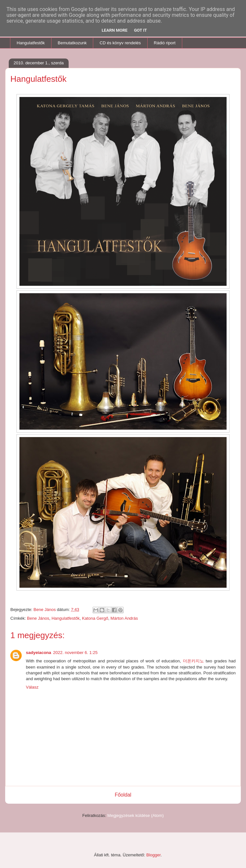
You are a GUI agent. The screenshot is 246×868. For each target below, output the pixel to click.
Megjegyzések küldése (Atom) (136, 815)
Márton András (124, 618)
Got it (140, 30)
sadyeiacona (39, 653)
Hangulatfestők (31, 43)
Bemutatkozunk (72, 43)
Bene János (38, 618)
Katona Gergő (95, 618)
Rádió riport (165, 43)
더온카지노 (193, 661)
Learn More (115, 30)
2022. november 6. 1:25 (75, 653)
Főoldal (123, 795)
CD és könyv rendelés (120, 43)
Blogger (153, 855)
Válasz (32, 687)
